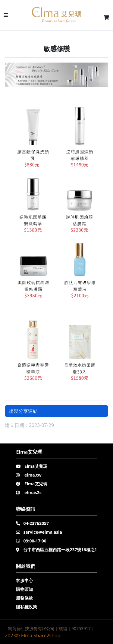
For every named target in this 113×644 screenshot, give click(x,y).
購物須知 (24, 589)
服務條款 (24, 598)
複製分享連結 (23, 411)
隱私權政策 (27, 607)
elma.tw (33, 475)
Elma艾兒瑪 (36, 466)
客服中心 (24, 580)
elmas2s (33, 492)
